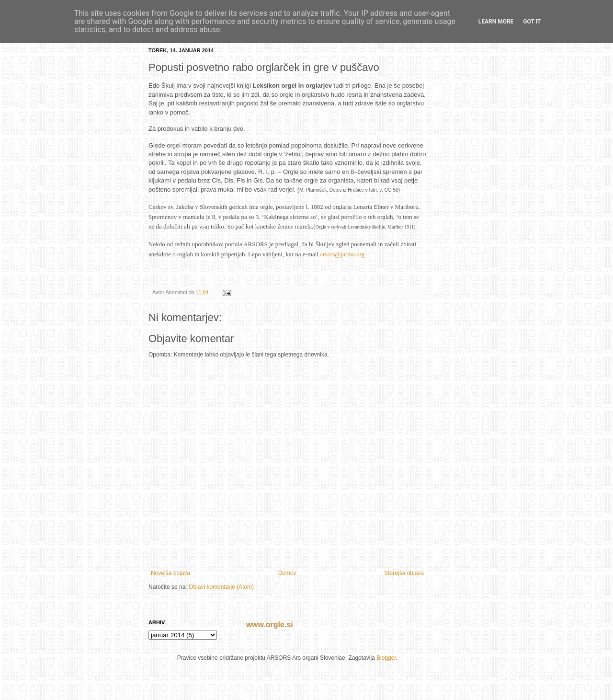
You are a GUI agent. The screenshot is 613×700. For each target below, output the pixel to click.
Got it (532, 22)
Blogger (386, 658)
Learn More (496, 22)
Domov (287, 573)
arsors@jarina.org (342, 254)
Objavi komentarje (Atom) (221, 587)
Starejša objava (404, 573)
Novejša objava (170, 573)
